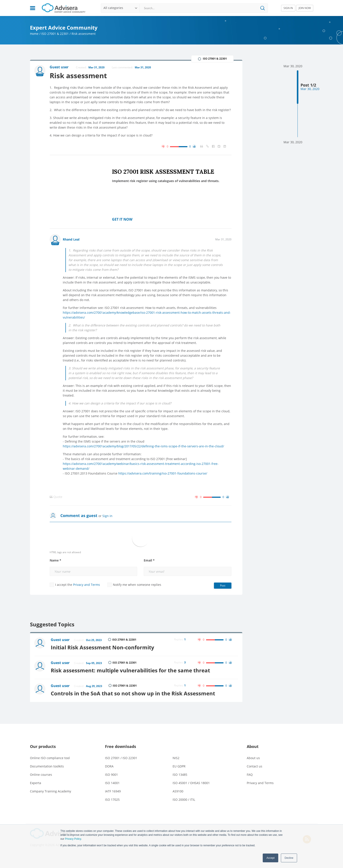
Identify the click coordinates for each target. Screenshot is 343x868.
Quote (56, 497)
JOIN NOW (305, 8)
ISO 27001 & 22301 (55, 34)
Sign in (107, 516)
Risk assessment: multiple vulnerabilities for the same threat (130, 670)
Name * (55, 560)
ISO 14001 (112, 783)
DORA (109, 766)
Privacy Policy (73, 839)
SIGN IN (288, 8)
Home (34, 34)
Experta (36, 783)
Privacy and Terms (87, 585)
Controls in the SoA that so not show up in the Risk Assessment (133, 693)
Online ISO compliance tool (50, 758)
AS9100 (178, 791)
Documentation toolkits (47, 766)
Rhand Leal (71, 239)
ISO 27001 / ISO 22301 (121, 758)
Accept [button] (270, 858)
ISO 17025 (112, 800)
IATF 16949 (113, 791)
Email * (149, 560)
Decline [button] (289, 858)
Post (223, 585)
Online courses (41, 775)
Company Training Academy (51, 791)
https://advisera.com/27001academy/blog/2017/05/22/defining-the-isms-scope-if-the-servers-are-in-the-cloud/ (143, 446)
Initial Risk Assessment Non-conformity (102, 647)
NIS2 (176, 758)
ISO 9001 (111, 775)
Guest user (60, 640)
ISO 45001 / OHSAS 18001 (191, 783)
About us (253, 758)
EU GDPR (179, 766)
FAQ (250, 775)
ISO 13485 (180, 775)
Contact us (255, 766)
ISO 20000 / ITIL (184, 800)
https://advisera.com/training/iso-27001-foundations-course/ (163, 473)
